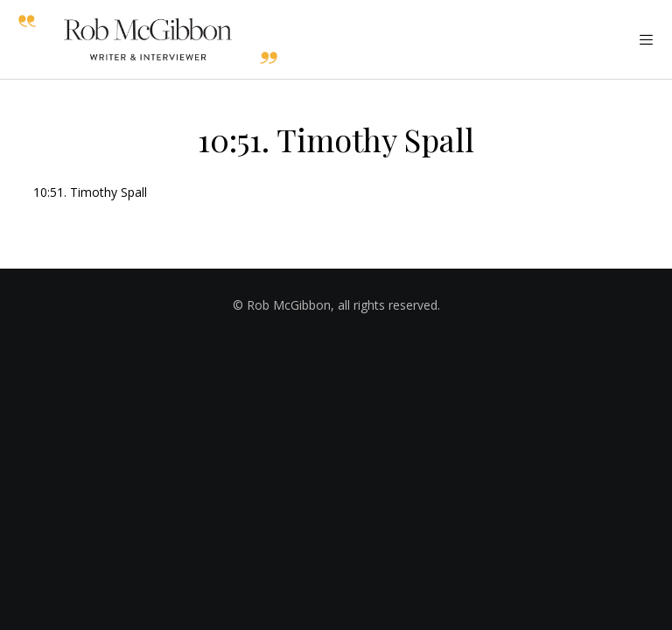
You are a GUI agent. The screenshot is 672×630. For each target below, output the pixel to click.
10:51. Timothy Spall (90, 192)
